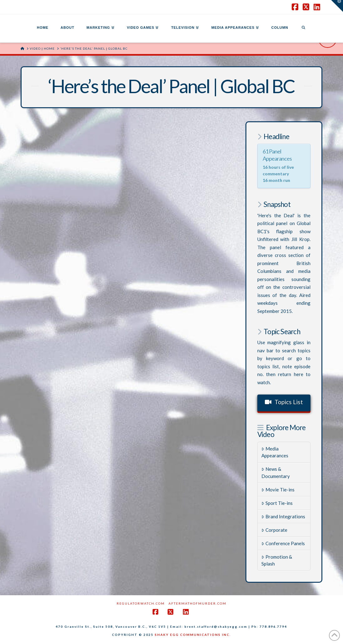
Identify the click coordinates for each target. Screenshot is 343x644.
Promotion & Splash (277, 560)
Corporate (274, 530)
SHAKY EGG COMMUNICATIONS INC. (193, 635)
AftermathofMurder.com (197, 603)
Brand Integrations (283, 516)
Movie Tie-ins (278, 490)
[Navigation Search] (303, 28)
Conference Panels (283, 543)
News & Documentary (276, 473)
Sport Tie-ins (277, 503)
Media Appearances (275, 452)
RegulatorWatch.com (141, 603)
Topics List (284, 402)
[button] (337, 6)
